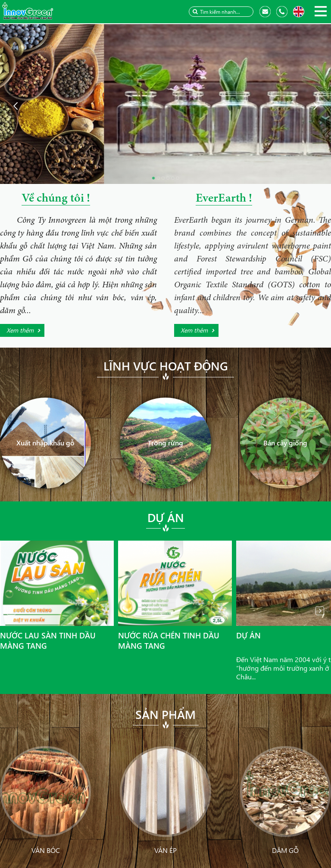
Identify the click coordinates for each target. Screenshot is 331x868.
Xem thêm (20, 330)
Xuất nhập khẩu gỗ (45, 443)
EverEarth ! (224, 199)
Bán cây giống (285, 443)
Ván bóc (46, 850)
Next (320, 611)
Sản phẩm (165, 714)
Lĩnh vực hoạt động (166, 366)
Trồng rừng (165, 443)
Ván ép (165, 850)
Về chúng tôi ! (56, 199)
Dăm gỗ (285, 850)
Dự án (166, 517)
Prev (11, 611)
